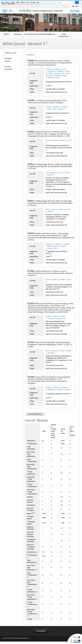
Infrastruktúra (30, 35)
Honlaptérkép (41, 631)
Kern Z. (57, 248)
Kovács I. (49, 140)
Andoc (23, 2)
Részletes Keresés (8, 60)
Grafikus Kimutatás (9, 68)
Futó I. (50, 109)
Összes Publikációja (35, 414)
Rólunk (7, 34)
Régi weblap (11, 4)
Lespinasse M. (61, 318)
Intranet (33, 2)
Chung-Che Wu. (59, 73)
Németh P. (51, 78)
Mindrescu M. (50, 244)
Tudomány (18, 34)
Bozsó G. (51, 248)
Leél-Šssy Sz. (52, 71)
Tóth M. (51, 73)
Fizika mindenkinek (64, 35)
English (76, 6)
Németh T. (57, 107)
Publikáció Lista (11, 53)
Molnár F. (56, 316)
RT (28, 2)
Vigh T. (55, 109)
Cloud (13, 2)
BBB (18, 2)
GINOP (4, 4)
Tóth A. (48, 173)
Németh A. (61, 71)
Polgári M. (49, 107)
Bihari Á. (50, 246)
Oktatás (52, 34)
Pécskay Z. (51, 318)
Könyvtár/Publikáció (41, 35)
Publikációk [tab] (30, 55)
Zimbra (7, 2)
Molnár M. (58, 76)
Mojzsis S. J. (62, 109)
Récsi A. (48, 351)
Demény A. (49, 69)
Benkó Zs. (63, 140)
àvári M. (58, 78)
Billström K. (52, 390)
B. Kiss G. (62, 173)
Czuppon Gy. (58, 69)
